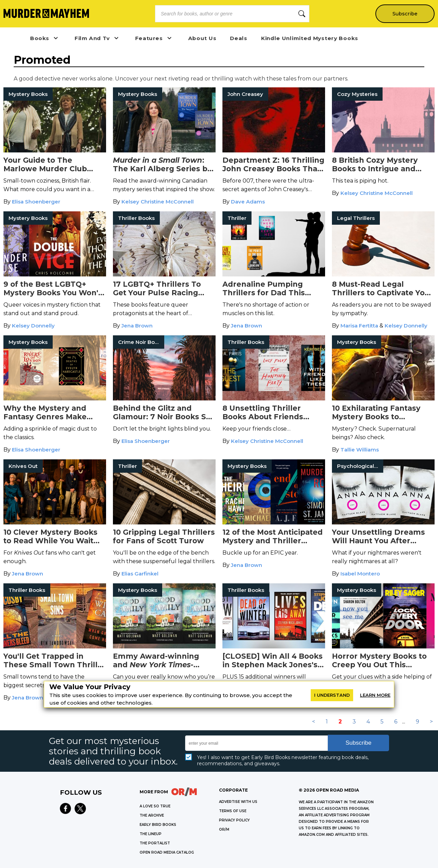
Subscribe (405, 14)
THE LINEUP (151, 834)
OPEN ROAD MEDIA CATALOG (167, 852)
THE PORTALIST (155, 843)
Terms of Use (233, 811)
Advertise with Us (238, 802)
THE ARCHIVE (152, 815)
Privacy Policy (234, 820)
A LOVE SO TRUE (155, 806)
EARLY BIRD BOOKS (158, 825)
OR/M (224, 829)
